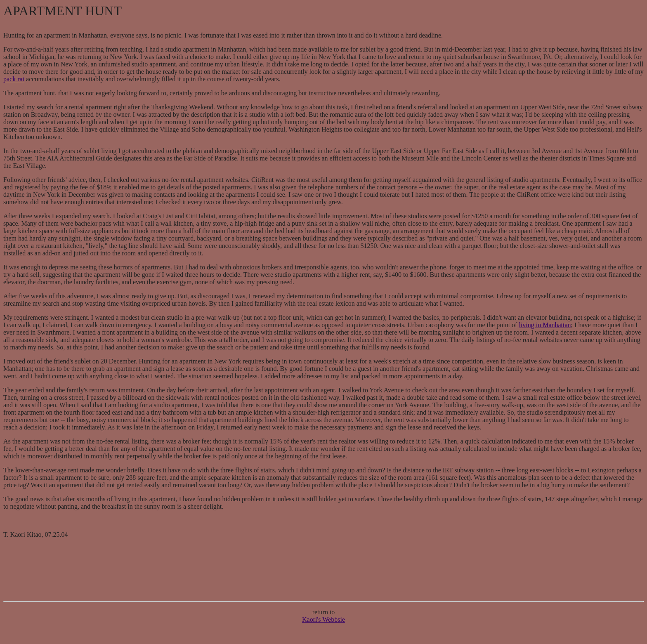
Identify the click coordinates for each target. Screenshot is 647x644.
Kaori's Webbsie (323, 619)
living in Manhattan (545, 325)
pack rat (14, 79)
